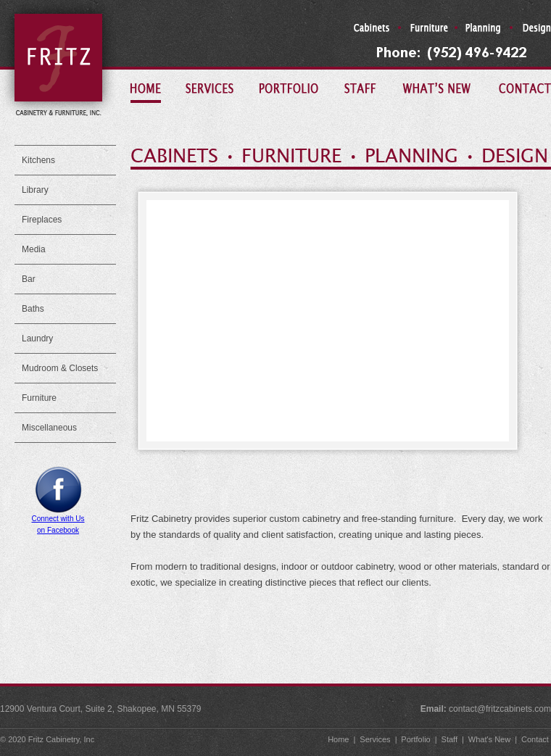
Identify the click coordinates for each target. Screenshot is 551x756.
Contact (535, 739)
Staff (448, 739)
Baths (33, 309)
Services (374, 739)
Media (34, 249)
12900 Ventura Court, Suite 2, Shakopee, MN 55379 (101, 709)
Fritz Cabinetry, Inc (62, 739)
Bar (29, 279)
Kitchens (38, 160)
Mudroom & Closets (60, 368)
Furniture (39, 398)
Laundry (37, 338)
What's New (488, 739)
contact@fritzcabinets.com (500, 709)
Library (35, 190)
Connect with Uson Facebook (58, 520)
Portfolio (414, 739)
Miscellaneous (49, 428)
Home (337, 739)
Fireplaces (42, 220)
